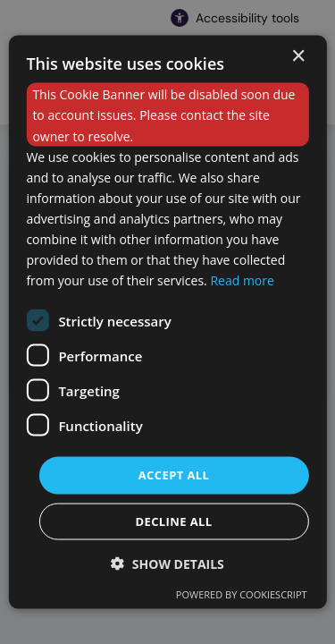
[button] (167, 563)
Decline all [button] (173, 521)
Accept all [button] (174, 475)
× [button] (298, 57)
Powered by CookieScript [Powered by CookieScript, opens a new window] (242, 593)
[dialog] (167, 322)
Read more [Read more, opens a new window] (242, 280)
